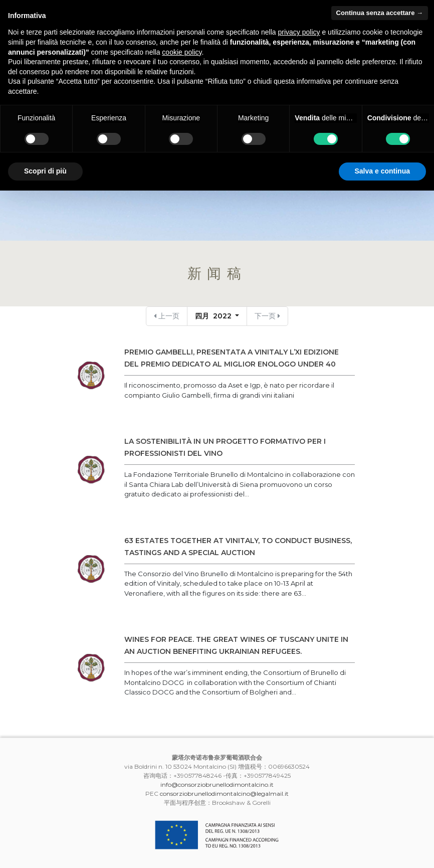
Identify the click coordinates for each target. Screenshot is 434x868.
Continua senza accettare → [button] (380, 13)
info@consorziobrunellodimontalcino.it (217, 785)
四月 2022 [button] (214, 316)
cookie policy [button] (182, 52)
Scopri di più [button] (45, 171)
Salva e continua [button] (382, 171)
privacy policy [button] (299, 32)
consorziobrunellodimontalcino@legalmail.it (224, 794)
